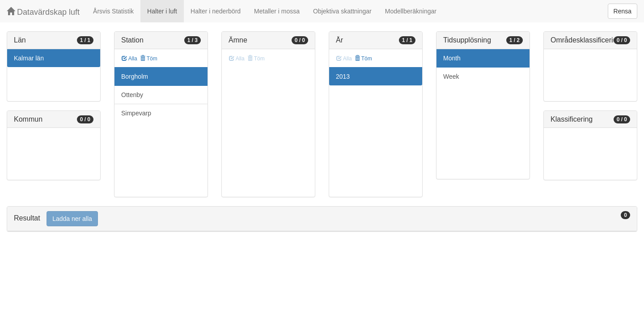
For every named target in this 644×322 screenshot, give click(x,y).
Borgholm (135, 76)
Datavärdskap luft (43, 12)
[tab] (322, 219)
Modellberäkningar (411, 11)
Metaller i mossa (277, 11)
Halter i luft (162, 11)
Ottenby (132, 95)
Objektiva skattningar (342, 11)
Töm (149, 59)
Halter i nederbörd (216, 11)
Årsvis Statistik (113, 11)
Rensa (623, 11)
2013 (343, 76)
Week (451, 76)
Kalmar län (29, 58)
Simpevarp (136, 113)
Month (452, 58)
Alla (129, 59)
